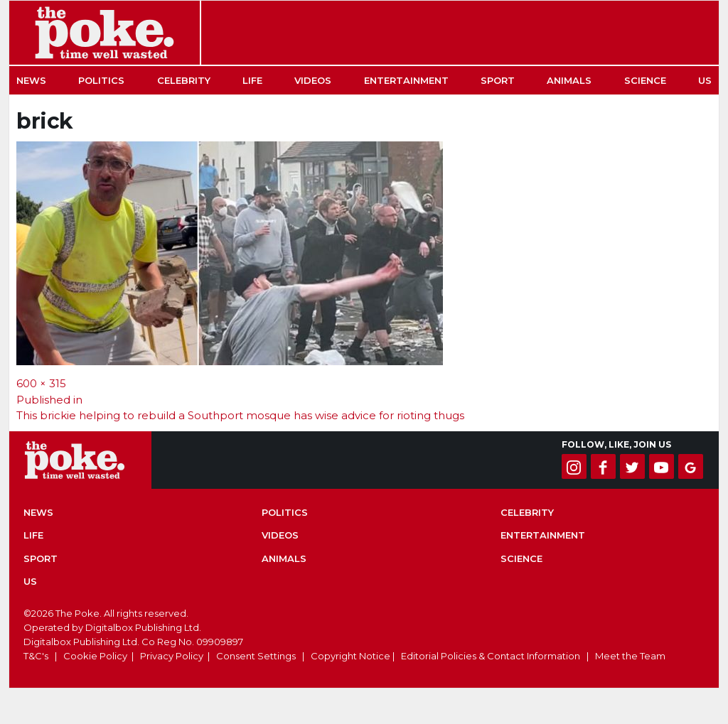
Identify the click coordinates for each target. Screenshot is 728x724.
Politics (101, 80)
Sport (498, 80)
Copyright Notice (350, 656)
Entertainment (406, 80)
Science (645, 80)
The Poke (105, 33)
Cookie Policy (95, 656)
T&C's (36, 656)
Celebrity (184, 80)
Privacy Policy (172, 656)
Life (252, 80)
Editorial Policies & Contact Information (491, 656)
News (31, 80)
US (705, 80)
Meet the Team (630, 656)
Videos (313, 80)
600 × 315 (41, 383)
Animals (569, 80)
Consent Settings (256, 656)
